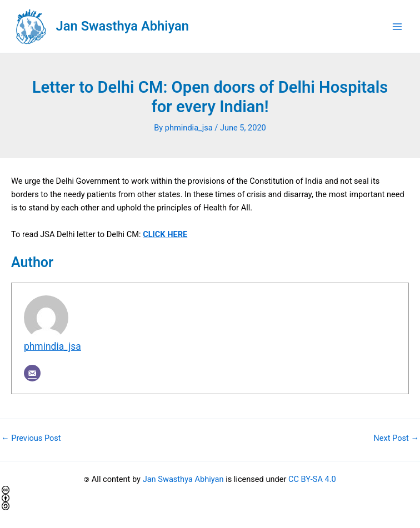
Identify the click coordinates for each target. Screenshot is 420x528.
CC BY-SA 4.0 (312, 479)
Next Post (396, 438)
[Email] (32, 373)
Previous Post (31, 438)
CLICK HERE (165, 234)
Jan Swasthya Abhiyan (122, 26)
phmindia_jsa (52, 346)
